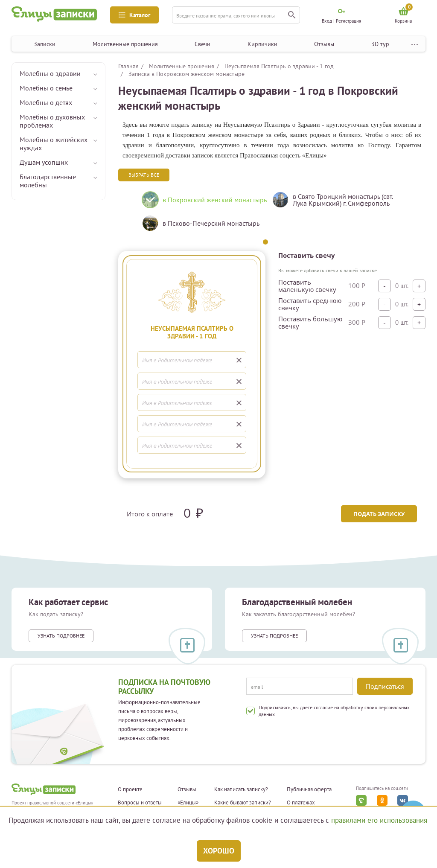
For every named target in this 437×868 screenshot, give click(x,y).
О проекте (130, 789)
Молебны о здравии (50, 73)
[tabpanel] (200, 215)
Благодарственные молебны (48, 181)
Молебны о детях (46, 102)
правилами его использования (379, 820)
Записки (45, 44)
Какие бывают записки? (243, 803)
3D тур (380, 44)
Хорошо (219, 851)
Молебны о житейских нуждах (54, 144)
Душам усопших (44, 162)
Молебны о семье (46, 88)
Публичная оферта (309, 789)
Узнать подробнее (61, 636)
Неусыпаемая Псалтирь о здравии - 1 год (279, 66)
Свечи (202, 44)
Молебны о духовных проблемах (52, 121)
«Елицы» (188, 803)
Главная (128, 66)
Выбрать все (144, 175)
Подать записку (379, 514)
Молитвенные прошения (125, 44)
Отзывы (324, 44)
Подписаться (385, 686)
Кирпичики (262, 44)
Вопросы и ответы (140, 803)
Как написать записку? (241, 789)
